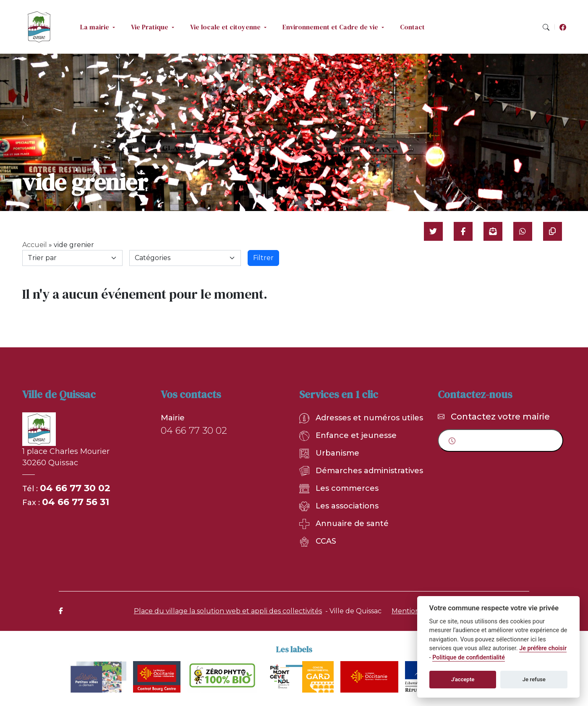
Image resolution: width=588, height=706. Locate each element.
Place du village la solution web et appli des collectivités (228, 611)
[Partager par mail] (493, 231)
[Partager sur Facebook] (463, 231)
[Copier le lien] (553, 231)
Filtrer (263, 258)
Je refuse (534, 679)
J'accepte (463, 679)
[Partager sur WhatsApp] (523, 231)
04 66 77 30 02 (75, 488)
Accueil (35, 245)
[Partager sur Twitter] (433, 231)
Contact (412, 27)
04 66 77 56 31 (76, 502)
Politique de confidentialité (469, 658)
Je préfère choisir (543, 648)
